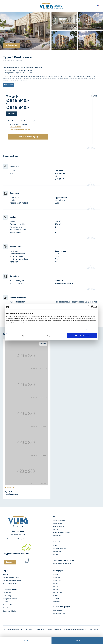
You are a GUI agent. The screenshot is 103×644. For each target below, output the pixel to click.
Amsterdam (57, 577)
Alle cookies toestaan (82, 336)
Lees (8, 85)
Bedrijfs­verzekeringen (10, 599)
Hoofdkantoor (58, 610)
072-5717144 (15, 127)
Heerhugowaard (59, 592)
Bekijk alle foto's (12, 45)
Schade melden (8, 605)
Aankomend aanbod (60, 548)
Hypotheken (7, 593)
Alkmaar (56, 574)
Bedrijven (56, 554)
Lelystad (56, 595)
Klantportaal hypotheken (11, 577)
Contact (56, 530)
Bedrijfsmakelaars (59, 613)
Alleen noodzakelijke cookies (21, 336)
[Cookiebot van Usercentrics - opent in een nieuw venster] (88, 307)
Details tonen (89, 330)
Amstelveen (57, 580)
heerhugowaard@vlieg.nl (20, 129)
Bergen (56, 583)
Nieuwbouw (57, 551)
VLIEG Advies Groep (60, 520)
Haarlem (56, 586)
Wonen (56, 545)
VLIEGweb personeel (10, 583)
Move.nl (5, 574)
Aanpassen (52, 336)
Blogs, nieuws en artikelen (62, 533)
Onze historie (58, 524)
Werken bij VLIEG (59, 527)
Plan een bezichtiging (28, 137)
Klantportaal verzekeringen (12, 580)
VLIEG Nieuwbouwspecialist (62, 564)
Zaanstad (56, 601)
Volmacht (6, 602)
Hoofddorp (57, 589)
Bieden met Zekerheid (10, 611)
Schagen (56, 598)
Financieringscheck (9, 608)
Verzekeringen (8, 596)
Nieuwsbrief (57, 536)
